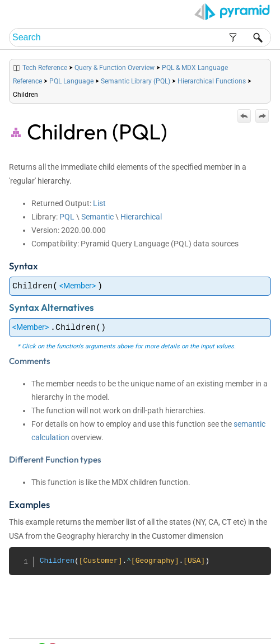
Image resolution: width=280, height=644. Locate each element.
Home (147, 622)
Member (78, 286)
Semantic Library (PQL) (136, 81)
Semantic (97, 217)
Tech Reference (45, 68)
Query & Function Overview (115, 68)
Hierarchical (141, 217)
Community (250, 622)
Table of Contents (185, 622)
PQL (67, 217)
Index (222, 622)
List (99, 203)
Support (255, 633)
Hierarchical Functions (212, 81)
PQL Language (71, 81)
